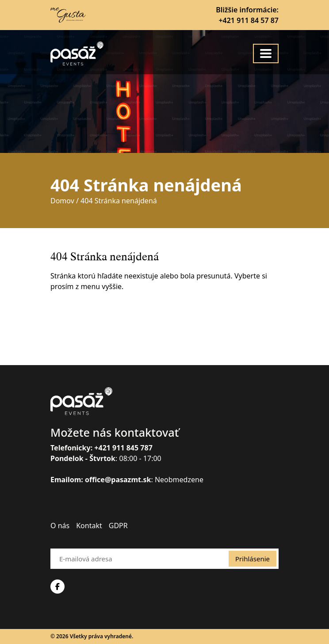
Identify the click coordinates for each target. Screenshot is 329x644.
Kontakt (89, 526)
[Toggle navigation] (266, 53)
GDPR (118, 526)
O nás (60, 526)
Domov (62, 201)
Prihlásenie (252, 559)
